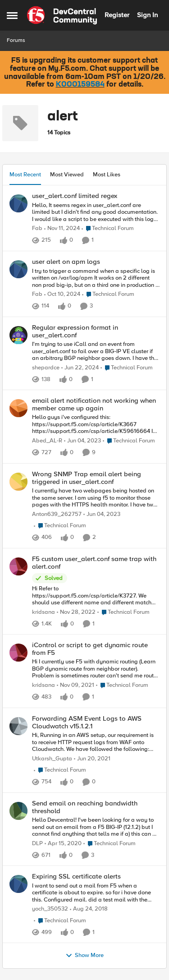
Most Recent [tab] (25, 175)
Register (117, 15)
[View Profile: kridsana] (18, 566)
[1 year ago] (62, 229)
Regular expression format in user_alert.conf (75, 331)
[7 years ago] (89, 909)
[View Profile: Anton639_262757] (18, 482)
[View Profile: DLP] (18, 811)
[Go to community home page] (62, 15)
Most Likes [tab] (107, 175)
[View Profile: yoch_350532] (18, 884)
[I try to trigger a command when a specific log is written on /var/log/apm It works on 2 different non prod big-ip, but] (96, 278)
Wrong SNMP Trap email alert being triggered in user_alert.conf (87, 478)
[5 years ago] (92, 759)
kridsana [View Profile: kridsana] (43, 612)
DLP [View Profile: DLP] (37, 843)
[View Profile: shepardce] (18, 335)
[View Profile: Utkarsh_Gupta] (18, 726)
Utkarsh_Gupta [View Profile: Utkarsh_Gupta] (52, 758)
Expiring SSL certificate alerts (76, 876)
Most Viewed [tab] (67, 175)
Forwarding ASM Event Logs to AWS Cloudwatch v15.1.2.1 (87, 722)
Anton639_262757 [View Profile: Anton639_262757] (57, 514)
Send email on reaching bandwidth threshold (85, 807)
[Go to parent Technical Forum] (108, 229)
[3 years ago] (82, 441)
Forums (16, 40)
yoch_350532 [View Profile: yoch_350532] (50, 909)
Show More (84, 956)
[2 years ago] (80, 368)
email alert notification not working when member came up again (94, 404)
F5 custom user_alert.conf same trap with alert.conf (94, 563)
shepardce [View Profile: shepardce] (46, 368)
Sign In (147, 15)
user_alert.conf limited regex (75, 196)
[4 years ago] (75, 686)
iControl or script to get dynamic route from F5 (90, 649)
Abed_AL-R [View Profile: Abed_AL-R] (47, 441)
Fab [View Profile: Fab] (37, 229)
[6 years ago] (63, 843)
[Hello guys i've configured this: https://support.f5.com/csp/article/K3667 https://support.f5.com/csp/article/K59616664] (96, 425)
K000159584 (80, 85)
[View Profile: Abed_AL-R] (18, 408)
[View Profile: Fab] (18, 203)
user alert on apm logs (66, 262)
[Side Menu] (12, 15)
